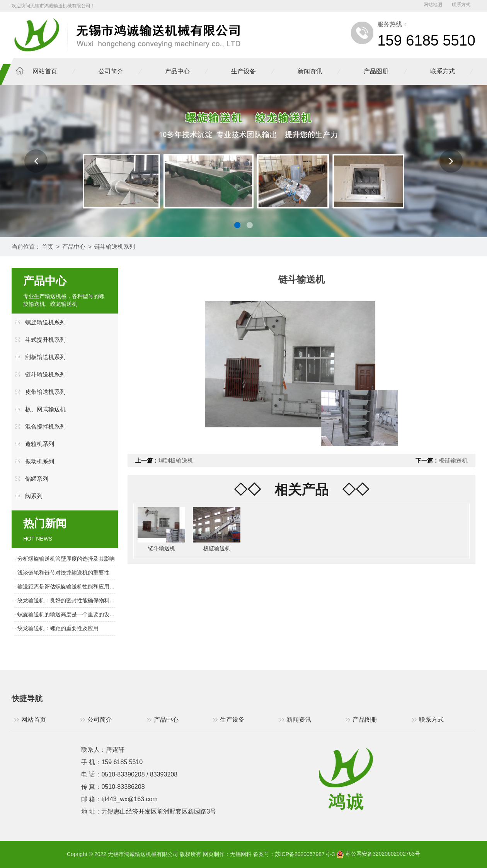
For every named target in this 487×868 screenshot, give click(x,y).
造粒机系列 (40, 444)
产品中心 (177, 71)
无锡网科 (241, 854)
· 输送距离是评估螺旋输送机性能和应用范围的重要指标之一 (65, 587)
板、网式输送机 (45, 409)
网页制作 (214, 854)
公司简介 (111, 71)
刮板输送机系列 (45, 357)
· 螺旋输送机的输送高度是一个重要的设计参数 (65, 614)
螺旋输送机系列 (45, 322)
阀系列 (34, 496)
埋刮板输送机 (176, 460)
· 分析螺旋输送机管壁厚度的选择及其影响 (65, 559)
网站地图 (433, 5)
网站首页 (45, 71)
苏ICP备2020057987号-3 (305, 854)
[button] (36, 161)
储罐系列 (37, 479)
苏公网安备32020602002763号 (378, 854)
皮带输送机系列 (45, 392)
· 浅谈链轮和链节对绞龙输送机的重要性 (62, 573)
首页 (48, 247)
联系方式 (461, 5)
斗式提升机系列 (45, 340)
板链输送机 (453, 460)
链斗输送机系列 (115, 247)
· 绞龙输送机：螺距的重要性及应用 (56, 628)
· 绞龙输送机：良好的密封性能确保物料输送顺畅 (65, 600)
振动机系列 (40, 461)
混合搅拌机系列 (45, 426)
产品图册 (376, 71)
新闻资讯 (310, 71)
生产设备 (243, 71)
